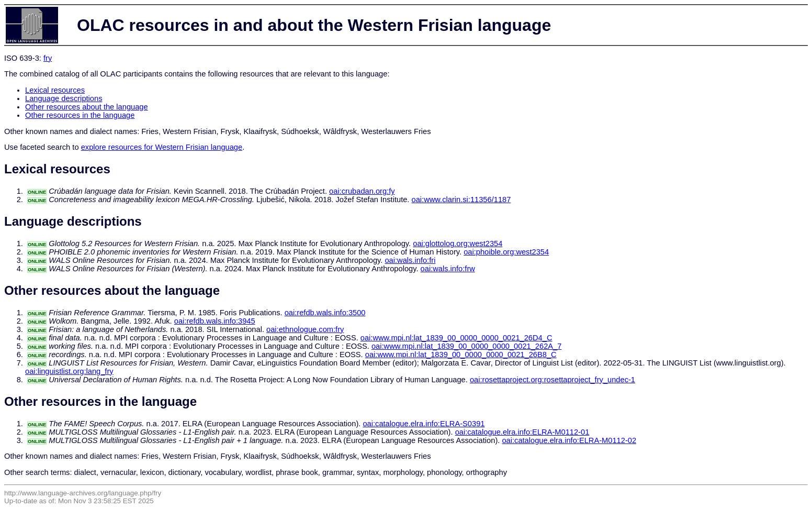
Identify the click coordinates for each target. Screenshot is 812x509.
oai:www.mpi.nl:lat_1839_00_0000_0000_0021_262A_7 (466, 346)
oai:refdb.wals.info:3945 (215, 321)
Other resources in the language (80, 115)
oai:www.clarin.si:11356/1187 (461, 200)
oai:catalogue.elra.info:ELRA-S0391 (424, 424)
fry (48, 58)
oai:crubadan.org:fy (362, 191)
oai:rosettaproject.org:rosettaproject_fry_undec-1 (552, 380)
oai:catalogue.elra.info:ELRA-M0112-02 (569, 440)
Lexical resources (55, 90)
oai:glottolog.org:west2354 (458, 244)
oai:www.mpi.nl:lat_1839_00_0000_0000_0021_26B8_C (461, 355)
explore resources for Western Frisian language (162, 147)
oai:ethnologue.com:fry (305, 329)
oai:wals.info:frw (448, 269)
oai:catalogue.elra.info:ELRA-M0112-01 (522, 432)
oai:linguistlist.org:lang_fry (69, 371)
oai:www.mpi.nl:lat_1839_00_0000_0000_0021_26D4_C (456, 338)
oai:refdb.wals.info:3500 (325, 313)
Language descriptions (64, 98)
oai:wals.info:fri (410, 260)
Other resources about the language (87, 107)
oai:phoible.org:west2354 (506, 252)
